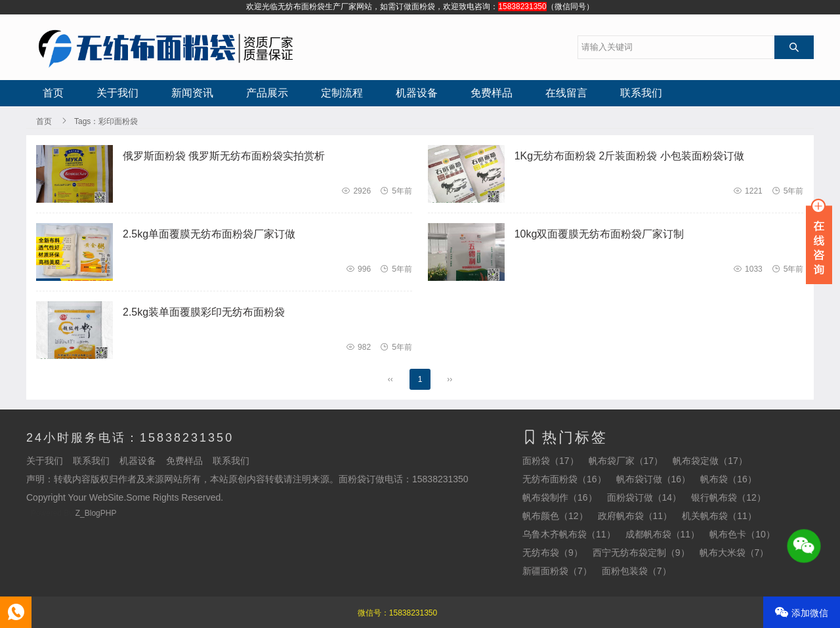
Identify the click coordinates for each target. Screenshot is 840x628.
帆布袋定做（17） (710, 461)
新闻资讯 (192, 93)
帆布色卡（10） (742, 534)
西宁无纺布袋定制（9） (641, 553)
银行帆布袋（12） (728, 497)
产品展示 (267, 93)
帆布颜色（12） (555, 516)
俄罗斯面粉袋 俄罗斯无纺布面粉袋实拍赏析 (224, 156)
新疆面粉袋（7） (557, 571)
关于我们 (117, 93)
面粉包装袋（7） (637, 571)
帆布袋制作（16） (560, 497)
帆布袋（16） (728, 479)
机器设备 (417, 93)
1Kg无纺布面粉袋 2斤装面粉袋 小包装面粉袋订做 (629, 156)
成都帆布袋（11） (663, 534)
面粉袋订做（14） (644, 497)
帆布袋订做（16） (654, 479)
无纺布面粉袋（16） (564, 479)
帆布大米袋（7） (734, 553)
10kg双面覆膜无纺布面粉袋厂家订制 (599, 234)
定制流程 (342, 93)
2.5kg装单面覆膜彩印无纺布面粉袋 (204, 312)
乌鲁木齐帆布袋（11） (569, 534)
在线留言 (566, 93)
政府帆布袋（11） (635, 516)
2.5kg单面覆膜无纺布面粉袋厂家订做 (209, 234)
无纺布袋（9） (553, 553)
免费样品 (492, 93)
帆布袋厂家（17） (626, 461)
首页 (53, 93)
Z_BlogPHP (96, 513)
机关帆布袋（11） (719, 516)
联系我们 (641, 93)
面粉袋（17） (551, 461)
